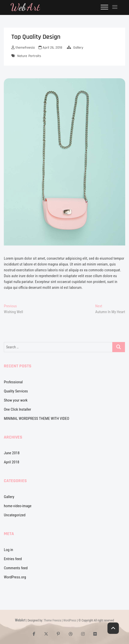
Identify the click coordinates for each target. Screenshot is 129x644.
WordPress (70, 620)
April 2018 (12, 462)
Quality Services (16, 391)
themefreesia (23, 48)
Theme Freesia (52, 620)
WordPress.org (15, 577)
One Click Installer (17, 409)
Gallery (78, 48)
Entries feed (13, 559)
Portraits (35, 56)
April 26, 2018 (50, 48)
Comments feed (16, 568)
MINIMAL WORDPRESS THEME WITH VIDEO (36, 419)
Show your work (16, 400)
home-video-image (18, 506)
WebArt (20, 620)
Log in (8, 550)
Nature (22, 56)
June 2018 (12, 453)
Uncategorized (15, 515)
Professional (13, 382)
